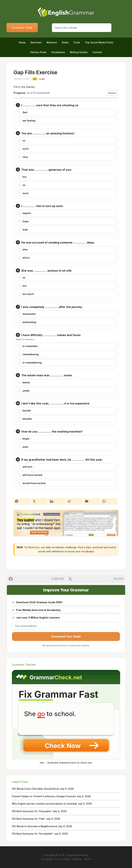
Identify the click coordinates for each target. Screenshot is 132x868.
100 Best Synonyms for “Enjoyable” (32, 811)
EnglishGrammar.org (77, 855)
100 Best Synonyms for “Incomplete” (32, 834)
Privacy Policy (63, 859)
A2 (35, 79)
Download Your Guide (66, 636)
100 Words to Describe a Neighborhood (35, 826)
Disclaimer (47, 859)
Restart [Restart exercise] (112, 93)
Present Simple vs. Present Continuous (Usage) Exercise (44, 796)
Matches (34, 547)
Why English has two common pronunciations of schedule (44, 804)
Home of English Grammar (66, 12)
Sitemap (77, 859)
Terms (87, 859)
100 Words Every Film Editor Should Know (35, 789)
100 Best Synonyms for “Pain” (29, 819)
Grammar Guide (22, 28)
